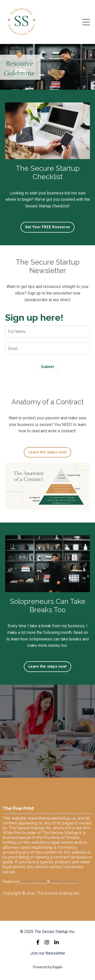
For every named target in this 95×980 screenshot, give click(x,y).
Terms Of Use (33, 882)
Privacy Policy (64, 882)
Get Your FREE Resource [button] (48, 227)
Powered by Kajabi (48, 967)
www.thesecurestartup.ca (52, 818)
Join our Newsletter (48, 953)
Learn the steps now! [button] (48, 452)
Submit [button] (48, 367)
